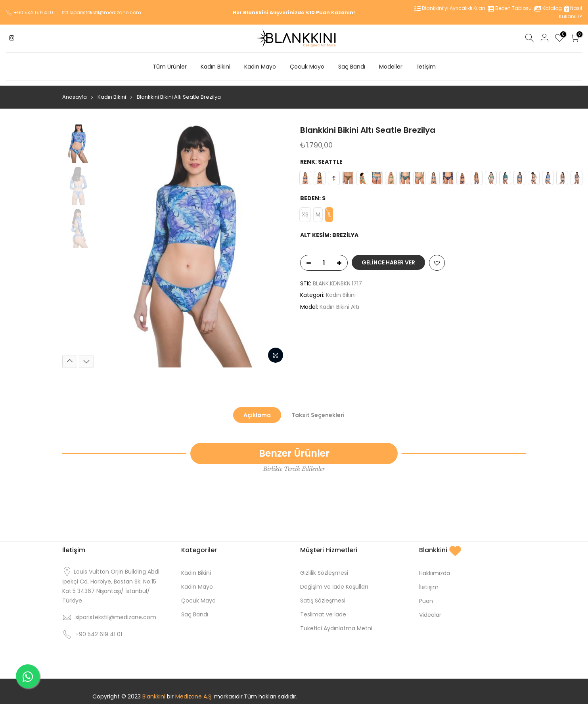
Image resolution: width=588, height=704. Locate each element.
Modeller (391, 67)
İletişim (426, 67)
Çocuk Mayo (307, 67)
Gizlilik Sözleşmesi (324, 568)
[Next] (86, 357)
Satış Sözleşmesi (323, 596)
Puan (426, 596)
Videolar (430, 610)
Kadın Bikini (215, 67)
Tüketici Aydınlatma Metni (336, 624)
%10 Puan (318, 12)
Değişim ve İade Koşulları (334, 582)
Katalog (548, 8)
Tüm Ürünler (170, 67)
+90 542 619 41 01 (34, 12)
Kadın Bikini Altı (339, 302)
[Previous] (70, 357)
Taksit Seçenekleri (318, 410)
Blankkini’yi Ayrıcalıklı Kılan (450, 8)
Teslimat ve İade (323, 610)
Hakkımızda (435, 568)
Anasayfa (75, 92)
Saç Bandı (352, 67)
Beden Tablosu (510, 8)
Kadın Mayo (260, 67)
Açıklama (257, 410)
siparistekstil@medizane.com (105, 12)
